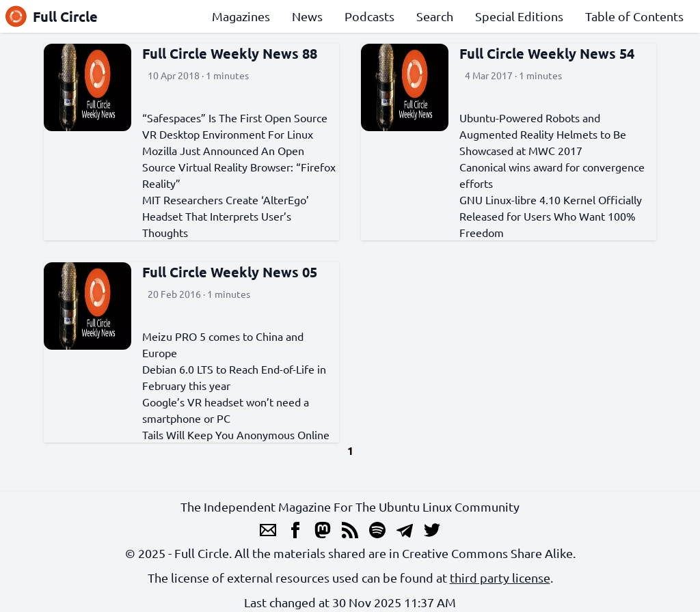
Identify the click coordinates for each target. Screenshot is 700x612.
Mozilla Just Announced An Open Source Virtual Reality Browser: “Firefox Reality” (239, 167)
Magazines (241, 16)
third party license (500, 578)
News (307, 16)
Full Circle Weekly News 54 (547, 53)
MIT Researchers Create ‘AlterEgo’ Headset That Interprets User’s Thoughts (226, 216)
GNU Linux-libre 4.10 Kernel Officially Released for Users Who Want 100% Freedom (551, 216)
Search (435, 16)
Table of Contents (634, 16)
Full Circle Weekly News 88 (230, 53)
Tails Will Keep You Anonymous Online (236, 434)
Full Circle (52, 16)
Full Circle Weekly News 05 (230, 272)
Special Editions (519, 16)
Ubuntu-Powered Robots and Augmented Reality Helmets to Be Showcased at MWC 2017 (543, 134)
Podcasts (369, 16)
